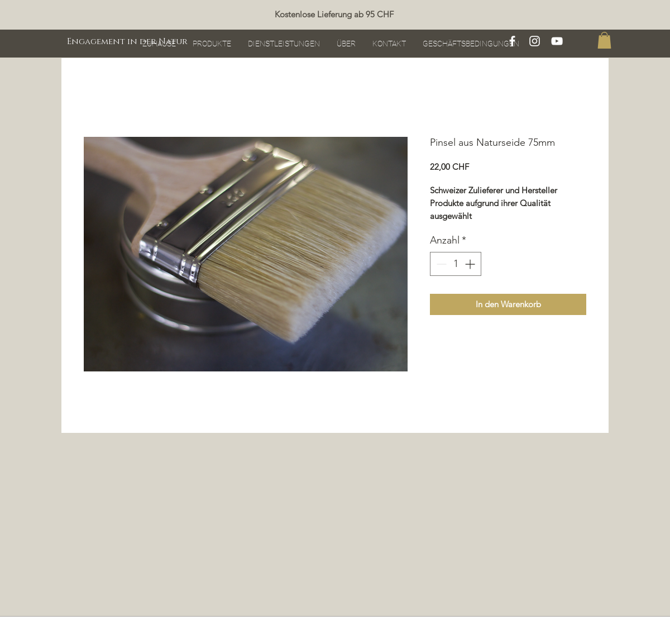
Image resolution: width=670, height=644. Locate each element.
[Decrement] (440, 264)
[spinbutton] (456, 264)
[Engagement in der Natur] (127, 41)
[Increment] (471, 264)
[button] (604, 40)
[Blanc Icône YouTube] (557, 41)
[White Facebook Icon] (512, 41)
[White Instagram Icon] (535, 41)
